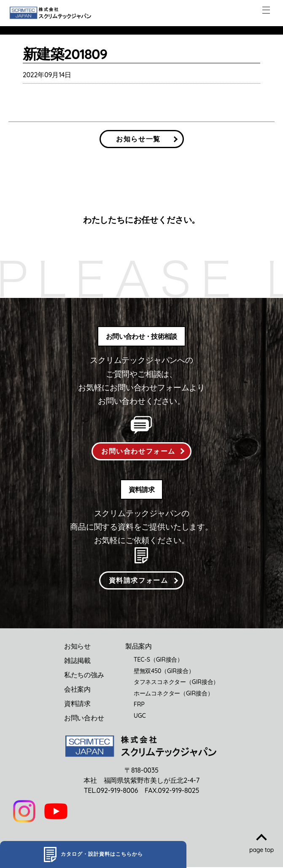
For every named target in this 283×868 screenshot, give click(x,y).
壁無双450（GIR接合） (164, 672)
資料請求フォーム (139, 581)
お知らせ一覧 (138, 139)
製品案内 (139, 647)
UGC (140, 717)
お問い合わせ (84, 719)
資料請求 (77, 705)
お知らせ (77, 647)
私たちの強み (84, 676)
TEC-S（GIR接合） (158, 661)
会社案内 (77, 690)
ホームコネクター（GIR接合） (174, 695)
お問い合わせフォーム (138, 452)
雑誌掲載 (77, 662)
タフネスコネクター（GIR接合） (176, 683)
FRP (139, 706)
